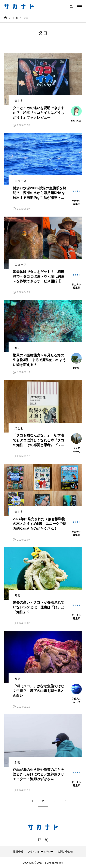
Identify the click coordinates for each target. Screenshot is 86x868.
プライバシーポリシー (40, 852)
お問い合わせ (65, 852)
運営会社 (18, 852)
